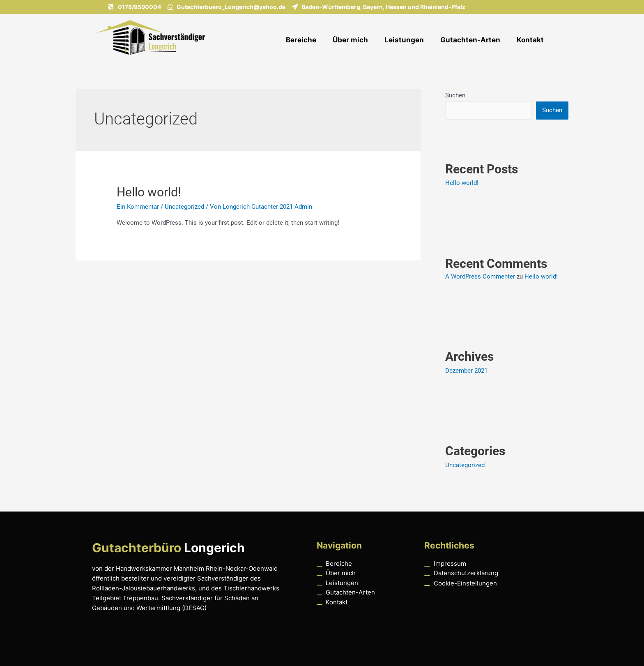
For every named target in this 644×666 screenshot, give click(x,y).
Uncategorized (184, 207)
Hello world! (149, 192)
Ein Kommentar (138, 207)
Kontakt (530, 40)
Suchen (455, 95)
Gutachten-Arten (470, 40)
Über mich (350, 40)
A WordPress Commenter (480, 277)
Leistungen (404, 40)
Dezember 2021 (466, 370)
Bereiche (301, 40)
